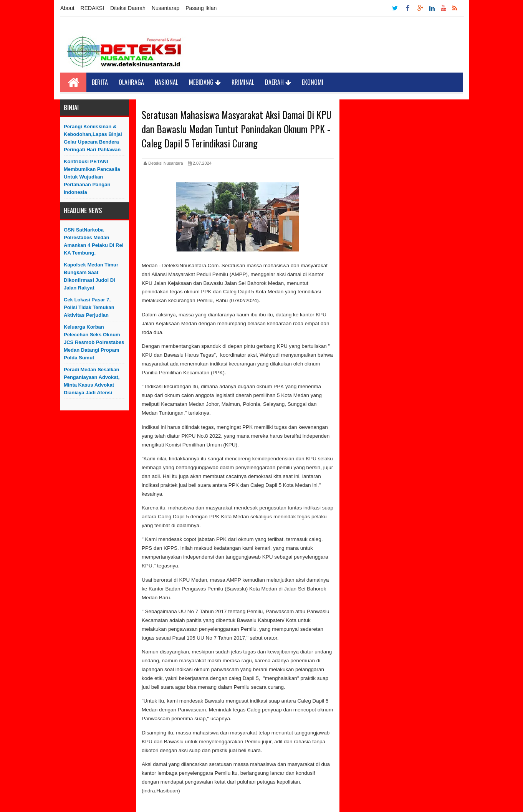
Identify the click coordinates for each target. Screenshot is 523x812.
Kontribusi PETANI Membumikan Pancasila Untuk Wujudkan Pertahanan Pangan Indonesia (92, 177)
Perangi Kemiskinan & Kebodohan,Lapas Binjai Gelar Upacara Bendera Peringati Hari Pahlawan (93, 138)
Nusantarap (166, 8)
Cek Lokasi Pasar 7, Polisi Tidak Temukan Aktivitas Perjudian (89, 307)
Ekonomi (313, 82)
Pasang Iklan (201, 8)
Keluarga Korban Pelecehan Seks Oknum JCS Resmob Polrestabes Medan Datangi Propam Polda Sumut (94, 342)
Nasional (166, 82)
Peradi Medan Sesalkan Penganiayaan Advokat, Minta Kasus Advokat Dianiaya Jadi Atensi (92, 381)
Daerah (278, 82)
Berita (100, 82)
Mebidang (205, 82)
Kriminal (243, 82)
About (67, 8)
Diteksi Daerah (128, 8)
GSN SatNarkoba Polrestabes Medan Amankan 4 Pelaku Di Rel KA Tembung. (94, 241)
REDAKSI (92, 8)
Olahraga (131, 82)
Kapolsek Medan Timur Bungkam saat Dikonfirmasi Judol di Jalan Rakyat (91, 276)
